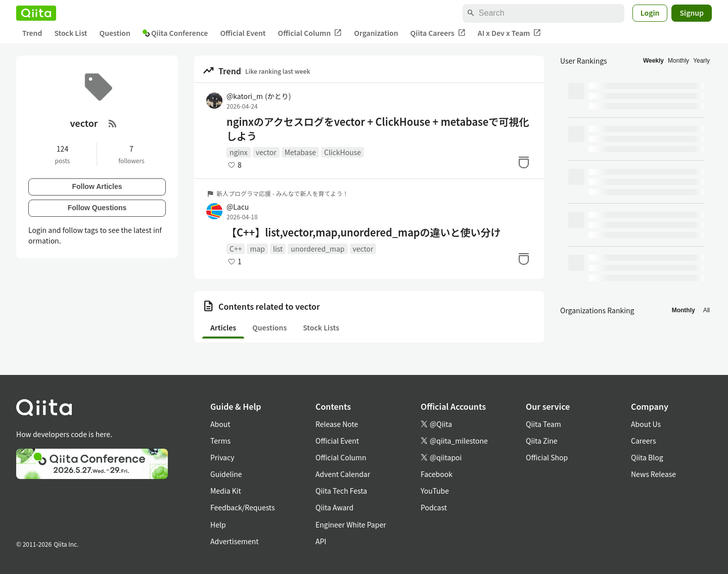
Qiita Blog (647, 457)
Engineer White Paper (351, 524)
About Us (646, 424)
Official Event (243, 33)
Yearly (701, 61)
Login (650, 13)
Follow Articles (97, 186)
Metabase (300, 152)
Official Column (310, 33)
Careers (643, 441)
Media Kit (226, 491)
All (707, 310)
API (321, 541)
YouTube (435, 491)
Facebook (437, 474)
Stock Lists (321, 327)
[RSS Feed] (113, 123)
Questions (269, 327)
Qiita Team (543, 424)
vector (266, 152)
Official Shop (547, 457)
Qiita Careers (438, 33)
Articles (223, 327)
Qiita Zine (542, 441)
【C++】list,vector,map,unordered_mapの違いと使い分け (364, 232)
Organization (376, 33)
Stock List (71, 33)
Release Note (337, 424)
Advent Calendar (343, 474)
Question (115, 33)
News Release (653, 474)
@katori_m (259, 96)
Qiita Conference (175, 33)
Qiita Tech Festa (341, 491)
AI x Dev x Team (510, 33)
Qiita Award (334, 507)
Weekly (653, 61)
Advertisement (235, 541)
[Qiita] (36, 13)
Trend (32, 33)
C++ (236, 249)
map (257, 249)
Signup (692, 13)
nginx (239, 152)
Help (218, 524)
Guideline (226, 474)
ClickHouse (343, 152)
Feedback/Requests (243, 507)
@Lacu (238, 207)
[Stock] (524, 162)
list (278, 249)
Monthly (678, 61)
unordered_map (317, 249)
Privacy (222, 457)
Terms (220, 441)
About (220, 424)
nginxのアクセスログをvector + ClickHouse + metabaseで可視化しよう (378, 129)
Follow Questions (97, 208)
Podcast (434, 507)
